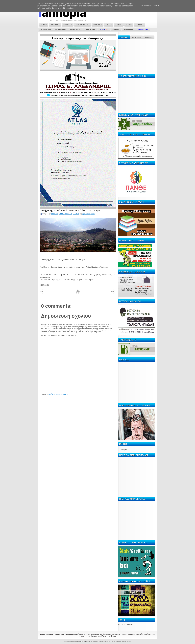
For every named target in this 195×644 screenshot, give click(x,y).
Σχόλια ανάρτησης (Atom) (58, 394)
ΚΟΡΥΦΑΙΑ (124, 37)
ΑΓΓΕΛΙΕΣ (149, 37)
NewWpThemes (75, 641)
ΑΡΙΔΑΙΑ (62, 214)
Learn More (146, 6)
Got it (156, 6)
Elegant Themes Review (124, 641)
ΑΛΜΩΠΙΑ (55, 214)
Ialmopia (124, 450)
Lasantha (95, 641)
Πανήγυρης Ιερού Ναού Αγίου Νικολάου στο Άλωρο (70, 210)
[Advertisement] (137, 56)
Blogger (114, 636)
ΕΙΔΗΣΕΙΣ (69, 214)
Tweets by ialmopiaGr (126, 624)
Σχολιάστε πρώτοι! (89, 214)
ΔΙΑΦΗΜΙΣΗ (137, 37)
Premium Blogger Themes (107, 641)
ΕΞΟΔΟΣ (76, 214)
